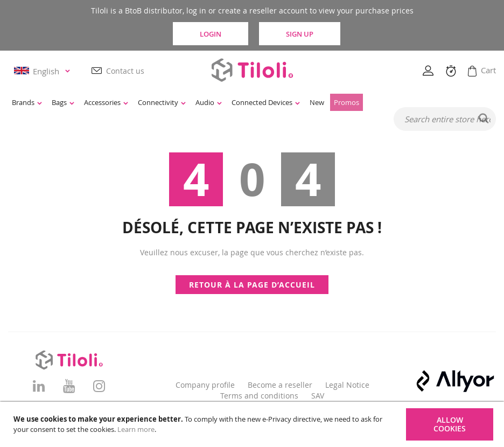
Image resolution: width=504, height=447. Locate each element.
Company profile (205, 385)
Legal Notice (347, 385)
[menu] (213, 103)
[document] (253, 424)
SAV (318, 396)
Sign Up (304, 33)
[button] (44, 71)
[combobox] (445, 120)
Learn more (136, 429)
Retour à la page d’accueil (252, 285)
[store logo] (252, 70)
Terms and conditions (259, 396)
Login (208, 33)
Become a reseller (280, 385)
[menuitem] (27, 103)
